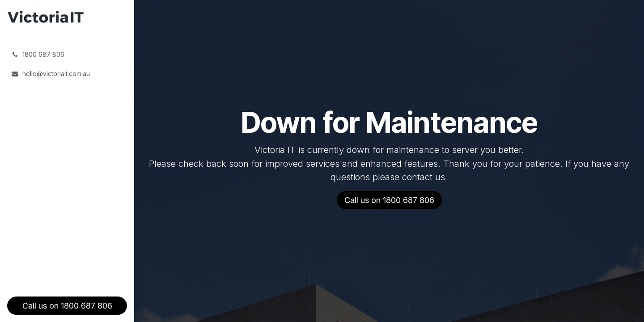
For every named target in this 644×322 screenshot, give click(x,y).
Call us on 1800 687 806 (67, 306)
